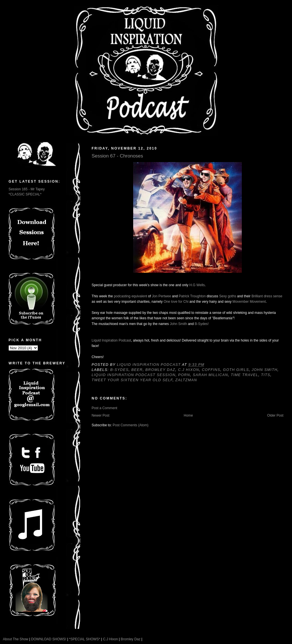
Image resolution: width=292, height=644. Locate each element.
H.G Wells (197, 285)
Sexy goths (228, 296)
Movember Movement (249, 302)
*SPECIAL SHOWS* (85, 639)
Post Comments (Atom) (131, 425)
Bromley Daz (160, 370)
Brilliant (257, 296)
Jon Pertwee (162, 296)
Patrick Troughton (192, 296)
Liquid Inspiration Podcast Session (133, 375)
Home (188, 415)
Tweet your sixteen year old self (132, 380)
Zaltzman (186, 380)
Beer (137, 370)
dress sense (273, 296)
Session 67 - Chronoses (117, 156)
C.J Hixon (188, 370)
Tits (266, 375)
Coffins (211, 370)
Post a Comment (104, 408)
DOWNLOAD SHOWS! (49, 639)
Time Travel (244, 375)
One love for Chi (176, 302)
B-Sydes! (202, 324)
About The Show (16, 639)
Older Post (275, 415)
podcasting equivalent (130, 296)
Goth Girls (236, 370)
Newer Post (100, 415)
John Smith (178, 324)
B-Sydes (119, 370)
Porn (184, 375)
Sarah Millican (210, 375)
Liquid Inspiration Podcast (111, 340)
